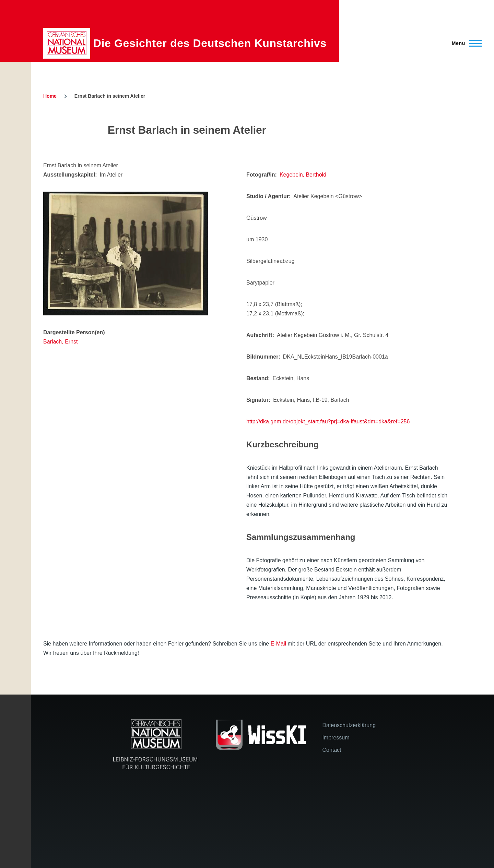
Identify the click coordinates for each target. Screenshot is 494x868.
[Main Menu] (465, 43)
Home (50, 96)
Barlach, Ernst (60, 342)
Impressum (336, 738)
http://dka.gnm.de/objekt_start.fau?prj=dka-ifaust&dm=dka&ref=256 (328, 421)
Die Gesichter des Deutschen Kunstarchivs (210, 43)
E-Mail (278, 644)
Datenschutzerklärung (349, 725)
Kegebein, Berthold (303, 175)
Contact (332, 750)
